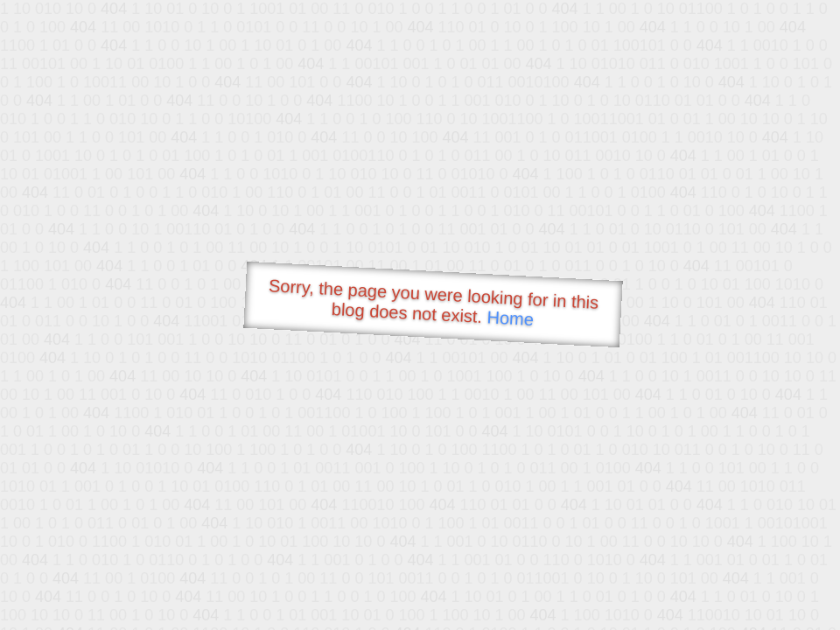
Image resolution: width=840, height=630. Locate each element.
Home (510, 318)
